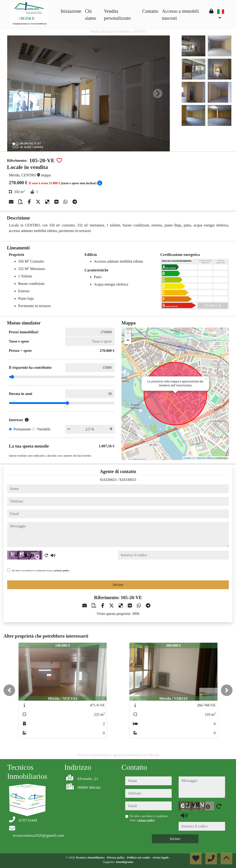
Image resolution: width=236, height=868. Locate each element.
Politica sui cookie (139, 857)
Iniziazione (71, 11)
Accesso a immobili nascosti (180, 15)
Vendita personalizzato (117, 15)
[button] (9, 690)
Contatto (150, 11)
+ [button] (128, 334)
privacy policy (62, 570)
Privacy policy (116, 857)
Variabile (44, 429)
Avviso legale (161, 857)
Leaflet (187, 458)
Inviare (118, 585)
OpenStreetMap (205, 458)
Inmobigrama (124, 862)
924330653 (108, 480)
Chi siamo (91, 15)
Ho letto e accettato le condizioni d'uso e (41, 570)
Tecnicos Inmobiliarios (91, 857)
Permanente (22, 429)
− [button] (128, 341)
